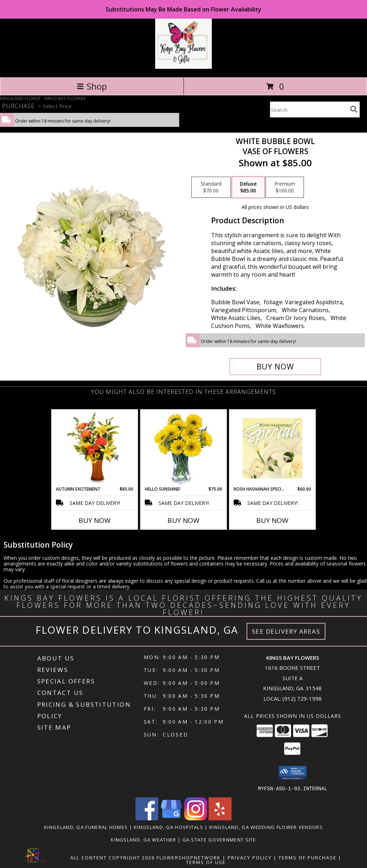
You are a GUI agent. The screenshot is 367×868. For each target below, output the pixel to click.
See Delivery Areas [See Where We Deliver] (286, 631)
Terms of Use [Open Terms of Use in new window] (206, 862)
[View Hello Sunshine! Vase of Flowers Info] (184, 448)
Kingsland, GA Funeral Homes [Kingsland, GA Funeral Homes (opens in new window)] (86, 827)
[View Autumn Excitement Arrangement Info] (95, 448)
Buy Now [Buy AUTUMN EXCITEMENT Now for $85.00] (95, 520)
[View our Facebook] (147, 818)
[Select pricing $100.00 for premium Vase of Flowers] (285, 187)
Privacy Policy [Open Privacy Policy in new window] (250, 857)
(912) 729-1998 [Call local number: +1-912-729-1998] (302, 698)
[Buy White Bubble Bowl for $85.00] (275, 367)
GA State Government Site (219, 839)
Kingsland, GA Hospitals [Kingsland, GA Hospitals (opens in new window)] (168, 827)
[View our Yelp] (220, 818)
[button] (293, 773)
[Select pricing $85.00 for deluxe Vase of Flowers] (248, 187)
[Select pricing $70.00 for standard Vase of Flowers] (211, 187)
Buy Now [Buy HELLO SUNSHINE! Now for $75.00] (183, 520)
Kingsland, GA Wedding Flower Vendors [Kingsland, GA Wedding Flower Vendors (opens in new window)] (266, 827)
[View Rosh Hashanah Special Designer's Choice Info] (273, 448)
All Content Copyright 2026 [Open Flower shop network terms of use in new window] (113, 857)
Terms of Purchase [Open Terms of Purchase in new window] (308, 857)
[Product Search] (309, 109)
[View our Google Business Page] (171, 818)
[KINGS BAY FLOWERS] (183, 67)
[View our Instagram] (196, 818)
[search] (354, 109)
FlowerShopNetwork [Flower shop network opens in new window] (189, 857)
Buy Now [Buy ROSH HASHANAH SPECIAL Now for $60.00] (272, 520)
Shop (92, 86)
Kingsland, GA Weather (143, 839)
